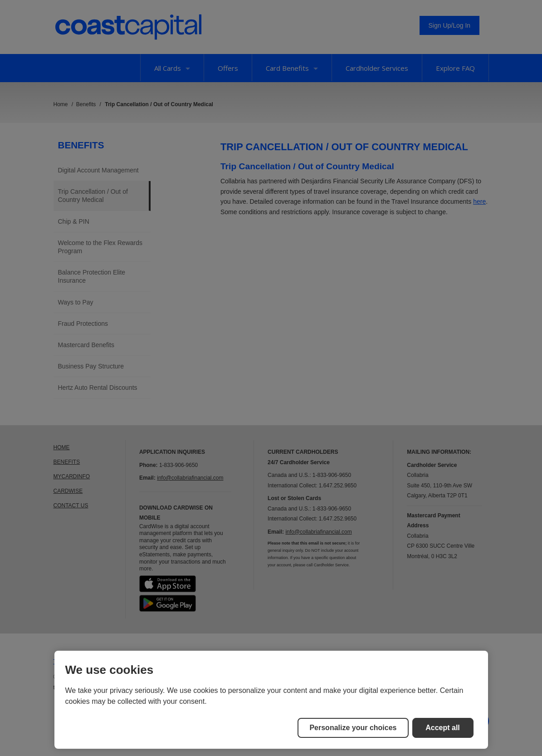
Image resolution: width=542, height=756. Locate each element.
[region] (271, 700)
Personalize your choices (353, 728)
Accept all (443, 728)
